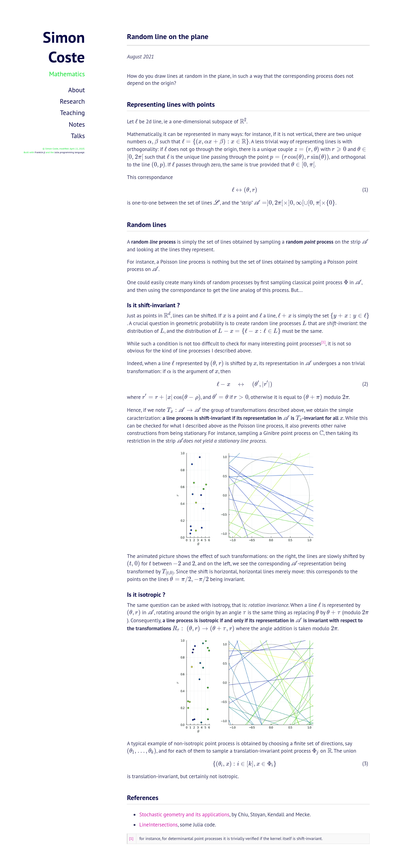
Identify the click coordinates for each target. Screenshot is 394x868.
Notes (77, 124)
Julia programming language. (70, 152)
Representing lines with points (171, 104)
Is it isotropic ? (146, 595)
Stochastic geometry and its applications (184, 814)
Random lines (147, 225)
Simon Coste (64, 47)
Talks (78, 136)
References (143, 798)
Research (72, 101)
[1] (324, 342)
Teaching (72, 113)
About (77, 90)
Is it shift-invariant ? (153, 305)
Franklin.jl (40, 152)
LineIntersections (158, 825)
